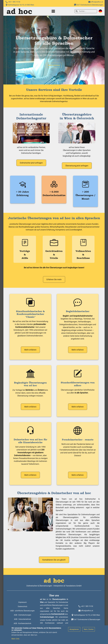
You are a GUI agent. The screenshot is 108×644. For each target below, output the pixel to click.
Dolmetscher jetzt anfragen (31, 163)
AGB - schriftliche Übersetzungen (22, 611)
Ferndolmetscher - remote (78, 440)
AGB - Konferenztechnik (22, 623)
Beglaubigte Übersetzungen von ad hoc (30, 384)
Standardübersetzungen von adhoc (78, 384)
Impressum (23, 602)
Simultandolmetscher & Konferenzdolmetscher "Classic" (30, 314)
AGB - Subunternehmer (22, 619)
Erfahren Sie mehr (54, 279)
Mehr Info (15, 640)
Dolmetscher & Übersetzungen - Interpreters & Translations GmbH (54, 586)
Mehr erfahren (54, 65)
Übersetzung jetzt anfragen (77, 166)
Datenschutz (23, 606)
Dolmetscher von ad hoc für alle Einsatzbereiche (30, 441)
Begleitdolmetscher (78, 311)
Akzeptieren (74, 631)
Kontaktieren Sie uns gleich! (54, 560)
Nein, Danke (89, 631)
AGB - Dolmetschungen (23, 615)
